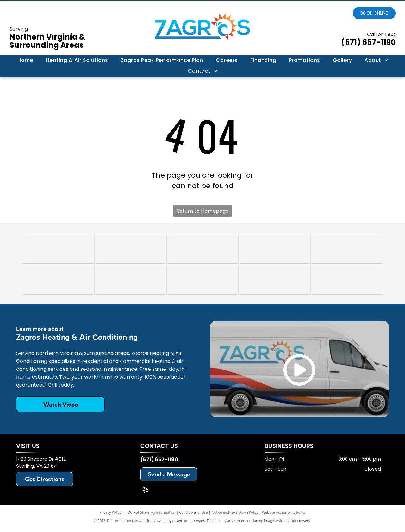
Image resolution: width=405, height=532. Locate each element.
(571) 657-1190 (368, 42)
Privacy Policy (110, 516)
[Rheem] (202, 282)
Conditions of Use (193, 516)
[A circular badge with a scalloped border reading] (202, 249)
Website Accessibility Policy (284, 516)
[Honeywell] (275, 282)
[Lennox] (130, 282)
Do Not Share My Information (152, 516)
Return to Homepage (202, 211)
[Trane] (347, 249)
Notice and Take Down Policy (235, 516)
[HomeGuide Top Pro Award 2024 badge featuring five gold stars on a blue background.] (58, 249)
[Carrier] (275, 249)
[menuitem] (25, 60)
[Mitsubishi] (347, 282)
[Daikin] (58, 282)
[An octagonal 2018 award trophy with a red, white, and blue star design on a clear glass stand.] (130, 249)
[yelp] (145, 495)
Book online (374, 13)
